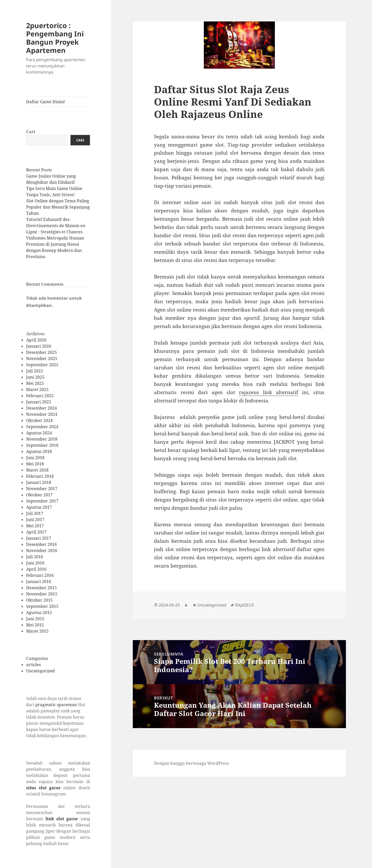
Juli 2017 (35, 513)
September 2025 (42, 365)
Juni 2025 (35, 377)
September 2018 (42, 445)
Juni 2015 (35, 619)
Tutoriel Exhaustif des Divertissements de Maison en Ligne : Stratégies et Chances (56, 226)
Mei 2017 (35, 526)
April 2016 (36, 569)
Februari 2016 (40, 575)
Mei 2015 (35, 625)
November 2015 (42, 594)
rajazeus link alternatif (269, 392)
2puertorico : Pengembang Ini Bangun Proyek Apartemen (55, 38)
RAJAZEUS (245, 605)
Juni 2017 (35, 520)
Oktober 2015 (39, 600)
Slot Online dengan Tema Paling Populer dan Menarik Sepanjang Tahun (58, 207)
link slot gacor (62, 819)
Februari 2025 (40, 396)
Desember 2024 (41, 408)
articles (33, 665)
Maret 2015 (37, 631)
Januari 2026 (39, 346)
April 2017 (36, 532)
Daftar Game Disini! (46, 102)
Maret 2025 (37, 389)
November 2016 (42, 551)
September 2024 (42, 427)
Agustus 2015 (39, 612)
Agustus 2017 (39, 507)
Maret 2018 (37, 470)
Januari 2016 (39, 582)
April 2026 (36, 340)
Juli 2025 (35, 371)
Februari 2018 (40, 476)
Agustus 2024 (39, 433)
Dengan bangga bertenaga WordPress (191, 763)
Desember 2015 (41, 588)
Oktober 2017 (39, 495)
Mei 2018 (35, 464)
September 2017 (42, 501)
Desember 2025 (41, 352)
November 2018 (42, 439)
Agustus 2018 (39, 451)
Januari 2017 (39, 538)
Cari (31, 132)
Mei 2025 (35, 383)
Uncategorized (40, 671)
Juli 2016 (35, 557)
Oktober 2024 (39, 420)
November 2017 (42, 489)
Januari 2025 (39, 402)
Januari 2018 (39, 482)
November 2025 (42, 359)
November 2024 (42, 414)
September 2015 (42, 606)
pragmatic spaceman (56, 705)
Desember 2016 (41, 544)
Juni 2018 (35, 458)
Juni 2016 (35, 563)
